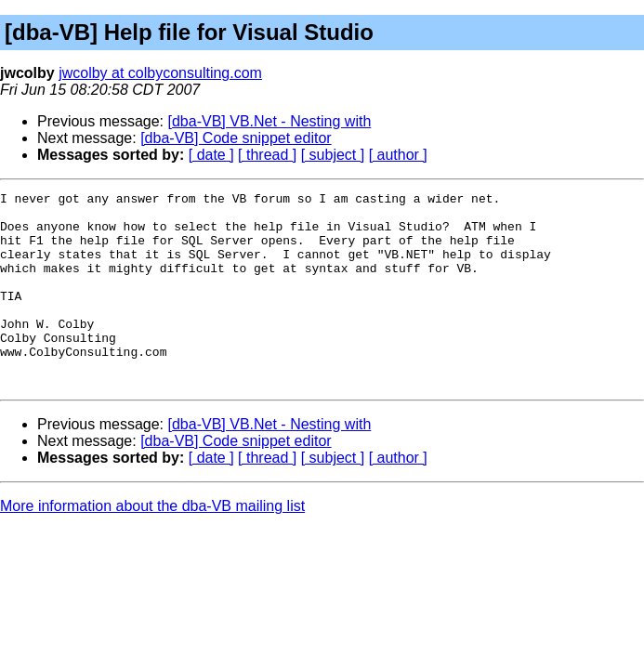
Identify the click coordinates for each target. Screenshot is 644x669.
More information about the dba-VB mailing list (152, 545)
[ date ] (211, 155)
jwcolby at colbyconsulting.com (160, 73)
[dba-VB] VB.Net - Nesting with (270, 121)
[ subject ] (333, 155)
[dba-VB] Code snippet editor (236, 138)
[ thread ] (267, 155)
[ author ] (398, 155)
